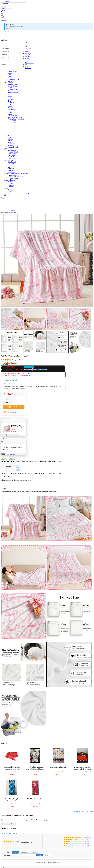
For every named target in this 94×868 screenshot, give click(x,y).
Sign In (3, 10)
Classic (10, 88)
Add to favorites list (10, 412)
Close (3, 454)
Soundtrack (11, 91)
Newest (15, 852)
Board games (12, 109)
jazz (9, 94)
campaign (5, 45)
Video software (29, 63)
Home (4, 64)
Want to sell (6, 58)
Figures (10, 114)
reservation (5, 51)
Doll (9, 104)
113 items (25, 842)
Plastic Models (12, 116)
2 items (87, 841)
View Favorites (10, 454)
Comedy (11, 78)
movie (26, 66)
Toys (10, 101)
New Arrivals (6, 48)
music (10, 70)
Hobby (10, 112)
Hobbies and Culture (14, 79)
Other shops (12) (11, 380)
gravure (10, 81)
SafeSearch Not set (6, 9)
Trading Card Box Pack (15, 117)
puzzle (10, 106)
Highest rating (25, 852)
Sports (10, 76)
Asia (9, 98)
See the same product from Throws (83, 811)
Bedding (18, 467)
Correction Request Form (8, 824)
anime (26, 65)
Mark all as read (6, 20)
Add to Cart (14, 407)
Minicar (10, 107)
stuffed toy (11, 103)
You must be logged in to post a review (12, 833)
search (3, 7)
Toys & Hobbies (9, 99)
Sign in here (28, 44)
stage (10, 74)
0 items (87, 846)
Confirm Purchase (12, 435)
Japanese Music (13, 84)
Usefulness (35, 852)
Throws (18, 470)
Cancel (3, 435)
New (18, 367)
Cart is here (28, 49)
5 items (87, 839)
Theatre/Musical (13, 93)
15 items (87, 837)
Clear (47, 855)
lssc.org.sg (6, 2)
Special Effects (12, 71)
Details (27, 374)
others (10, 73)
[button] (47, 18)
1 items (87, 843)
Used (25, 370)
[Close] (2, 422)
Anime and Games (14, 89)
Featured (5, 55)
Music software (9, 83)
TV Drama (28, 68)
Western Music (12, 86)
